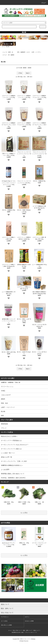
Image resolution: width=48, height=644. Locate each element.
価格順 (25, 68)
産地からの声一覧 (6, 457)
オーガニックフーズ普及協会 (29, 639)
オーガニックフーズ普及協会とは (11, 440)
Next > (28, 73)
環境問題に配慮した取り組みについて (13, 474)
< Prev (20, 73)
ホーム (3, 47)
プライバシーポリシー (30, 632)
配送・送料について (28, 630)
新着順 (29, 68)
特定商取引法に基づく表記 (18, 632)
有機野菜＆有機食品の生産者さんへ (12, 465)
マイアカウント (5, 617)
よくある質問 (5, 469)
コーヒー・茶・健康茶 (8, 55)
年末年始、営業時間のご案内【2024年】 (13, 478)
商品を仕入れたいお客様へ (9, 436)
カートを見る (4, 621)
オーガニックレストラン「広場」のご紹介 (14, 461)
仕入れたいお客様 (29, 621)
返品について (36, 630)
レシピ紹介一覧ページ (8, 453)
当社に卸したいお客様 (6, 625)
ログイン (27, 617)
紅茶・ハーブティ (36, 52)
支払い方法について (17, 630)
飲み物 (8, 47)
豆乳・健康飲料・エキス (24, 52)
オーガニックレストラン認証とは (11, 449)
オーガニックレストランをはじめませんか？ (15, 445)
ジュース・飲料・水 (8, 52)
